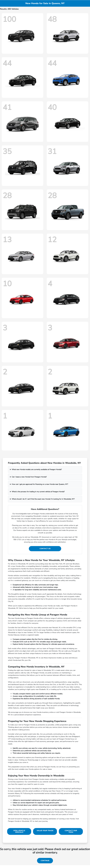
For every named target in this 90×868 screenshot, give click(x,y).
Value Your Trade (45, 831)
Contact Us (45, 549)
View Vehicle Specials (19, 831)
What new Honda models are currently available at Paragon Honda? (37, 469)
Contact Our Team (71, 831)
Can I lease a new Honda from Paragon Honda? (29, 477)
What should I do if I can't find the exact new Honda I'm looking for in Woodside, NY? (43, 499)
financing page (33, 760)
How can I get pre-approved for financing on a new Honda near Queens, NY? (40, 484)
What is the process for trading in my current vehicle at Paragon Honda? (38, 492)
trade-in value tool (55, 760)
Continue (45, 861)
